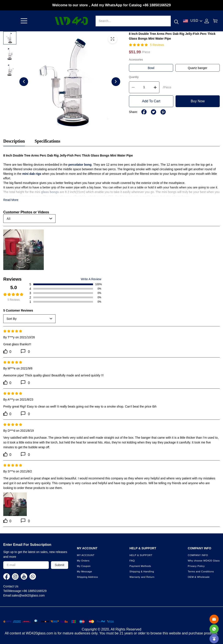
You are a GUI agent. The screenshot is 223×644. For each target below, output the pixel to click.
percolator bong (80, 165)
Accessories (136, 60)
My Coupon (84, 566)
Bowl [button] (151, 68)
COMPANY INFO (198, 555)
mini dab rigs (32, 174)
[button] (24, 21)
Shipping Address (87, 577)
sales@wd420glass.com (28, 595)
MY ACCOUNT (86, 555)
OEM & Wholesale (199, 577)
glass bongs (50, 192)
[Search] (133, 21)
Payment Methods (140, 566)
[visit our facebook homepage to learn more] (7, 577)
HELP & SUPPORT (141, 555)
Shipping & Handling (142, 572)
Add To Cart (151, 101)
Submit (60, 565)
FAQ (132, 561)
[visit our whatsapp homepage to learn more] (33, 577)
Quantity (134, 77)
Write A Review (91, 279)
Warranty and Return (142, 577)
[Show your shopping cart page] (215, 21)
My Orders (83, 561)
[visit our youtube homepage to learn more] (24, 577)
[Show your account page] (207, 21)
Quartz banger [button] (198, 68)
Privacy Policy (196, 566)
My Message (84, 572)
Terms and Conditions (201, 572)
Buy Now (198, 101)
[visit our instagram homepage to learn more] (15, 577)
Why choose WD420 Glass (204, 561)
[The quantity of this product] (144, 87)
